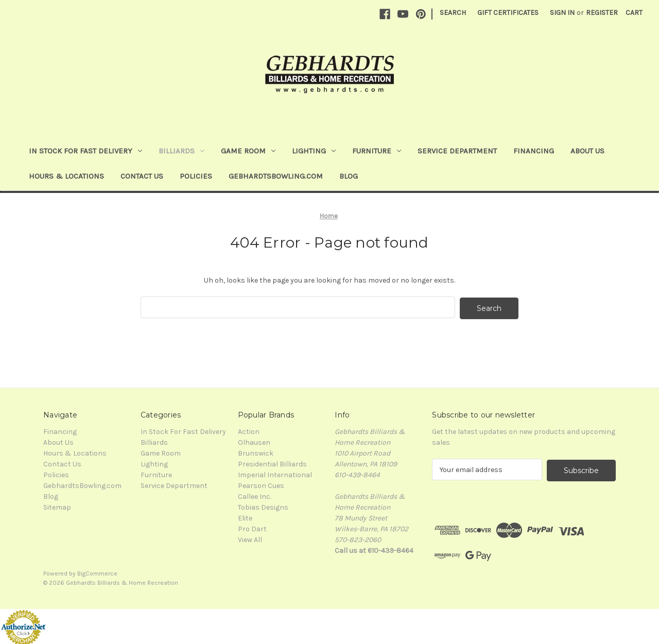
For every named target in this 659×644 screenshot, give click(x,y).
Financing (534, 151)
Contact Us (142, 176)
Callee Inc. (255, 495)
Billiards (181, 151)
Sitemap (57, 506)
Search (453, 13)
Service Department (457, 151)
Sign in (562, 13)
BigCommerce (97, 571)
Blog (349, 176)
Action (249, 431)
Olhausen (254, 441)
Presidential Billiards (272, 463)
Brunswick (256, 452)
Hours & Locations (66, 176)
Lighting (314, 151)
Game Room (248, 151)
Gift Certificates (508, 13)
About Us (587, 151)
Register (602, 13)
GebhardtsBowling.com (276, 176)
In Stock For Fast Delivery (85, 151)
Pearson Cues (261, 485)
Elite (245, 517)
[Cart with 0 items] (634, 13)
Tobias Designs (263, 506)
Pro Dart (252, 528)
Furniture (377, 151)
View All (250, 539)
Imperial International (275, 474)
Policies (196, 176)
